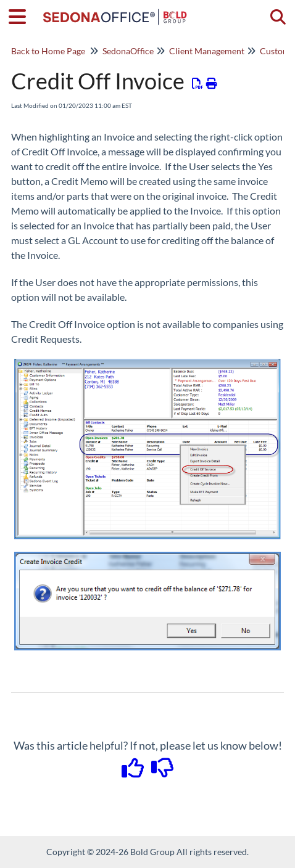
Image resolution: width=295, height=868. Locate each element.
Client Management (207, 51)
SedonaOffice (128, 51)
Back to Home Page (48, 51)
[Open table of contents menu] (22, 15)
